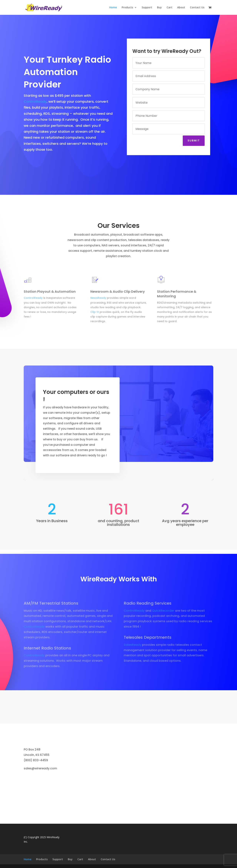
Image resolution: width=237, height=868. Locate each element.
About (181, 8)
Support (147, 8)
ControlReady (35, 101)
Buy (159, 8)
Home (113, 8)
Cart (170, 8)
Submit (195, 140)
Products (127, 8)
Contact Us (197, 8)
